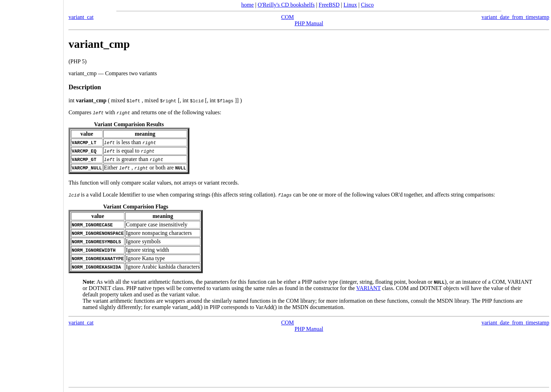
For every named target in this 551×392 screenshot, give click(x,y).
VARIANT (369, 288)
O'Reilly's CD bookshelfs (286, 5)
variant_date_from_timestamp (515, 17)
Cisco (367, 5)
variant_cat (81, 17)
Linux (350, 5)
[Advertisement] (32, 194)
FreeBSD (329, 5)
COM (287, 17)
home (248, 5)
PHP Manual (309, 23)
